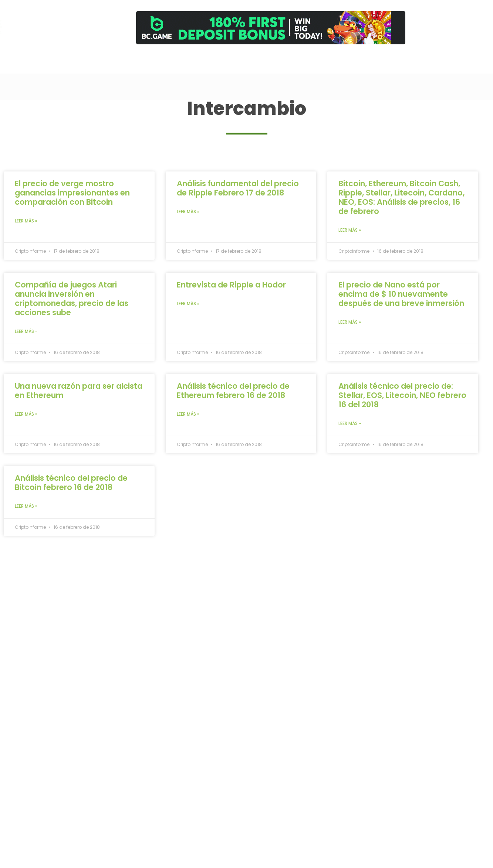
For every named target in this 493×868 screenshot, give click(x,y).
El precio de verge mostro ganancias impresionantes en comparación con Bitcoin (72, 193)
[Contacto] (401, 60)
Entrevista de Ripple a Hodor (231, 285)
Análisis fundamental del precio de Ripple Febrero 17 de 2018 (238, 188)
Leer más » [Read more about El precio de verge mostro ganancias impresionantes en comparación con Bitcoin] (26, 221)
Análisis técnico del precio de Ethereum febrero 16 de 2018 (233, 391)
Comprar (378, 66)
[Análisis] (353, 60)
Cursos (330, 66)
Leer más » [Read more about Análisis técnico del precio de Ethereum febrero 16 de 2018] (188, 414)
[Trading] (306, 60)
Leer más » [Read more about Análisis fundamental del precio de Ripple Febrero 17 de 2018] (188, 212)
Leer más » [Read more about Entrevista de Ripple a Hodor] (188, 304)
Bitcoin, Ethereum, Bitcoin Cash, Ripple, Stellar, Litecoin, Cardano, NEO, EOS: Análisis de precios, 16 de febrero (401, 197)
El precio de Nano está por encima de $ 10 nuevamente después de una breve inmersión (401, 294)
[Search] (226, 63)
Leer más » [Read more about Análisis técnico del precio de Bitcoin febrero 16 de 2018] (26, 506)
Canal (282, 66)
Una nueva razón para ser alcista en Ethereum (79, 391)
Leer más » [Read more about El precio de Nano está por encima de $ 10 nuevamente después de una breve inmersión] (350, 322)
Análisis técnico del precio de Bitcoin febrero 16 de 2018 (71, 483)
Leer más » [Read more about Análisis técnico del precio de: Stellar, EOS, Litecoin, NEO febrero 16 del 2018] (350, 423)
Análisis (354, 66)
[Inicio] (260, 61)
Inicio (260, 65)
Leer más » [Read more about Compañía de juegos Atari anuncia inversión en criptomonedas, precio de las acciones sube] (26, 331)
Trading (306, 66)
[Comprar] (377, 60)
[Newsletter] (424, 61)
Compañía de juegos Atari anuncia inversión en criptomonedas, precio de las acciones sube (72, 299)
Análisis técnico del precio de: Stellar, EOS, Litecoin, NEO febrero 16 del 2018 (402, 395)
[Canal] (282, 60)
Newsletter (424, 65)
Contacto (401, 66)
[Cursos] (330, 60)
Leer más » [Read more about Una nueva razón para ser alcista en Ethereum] (26, 414)
